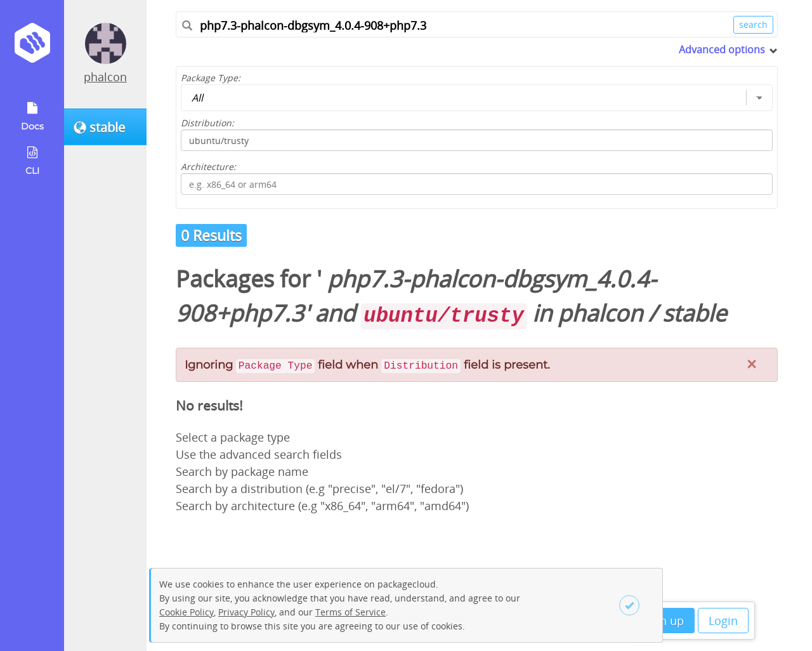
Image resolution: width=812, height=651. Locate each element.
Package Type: (211, 78)
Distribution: (207, 123)
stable (694, 313)
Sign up (664, 621)
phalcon (105, 77)
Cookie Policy (187, 612)
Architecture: (208, 167)
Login (723, 621)
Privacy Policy (246, 612)
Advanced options (722, 49)
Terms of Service (350, 612)
